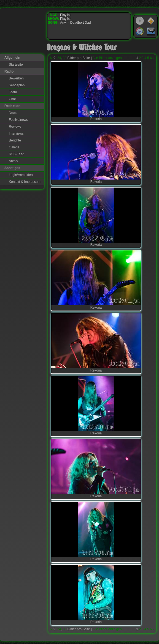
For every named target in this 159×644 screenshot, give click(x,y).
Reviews (15, 127)
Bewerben (16, 78)
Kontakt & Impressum (25, 182)
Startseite (16, 65)
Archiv (13, 161)
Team (13, 92)
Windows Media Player (140, 31)
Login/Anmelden (21, 175)
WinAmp (151, 21)
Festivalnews (18, 120)
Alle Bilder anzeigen (107, 58)
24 (59, 58)
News (13, 113)
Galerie (14, 147)
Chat (12, 99)
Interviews (16, 133)
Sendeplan (17, 85)
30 (65, 58)
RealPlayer (151, 31)
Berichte (15, 140)
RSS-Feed (17, 154)
